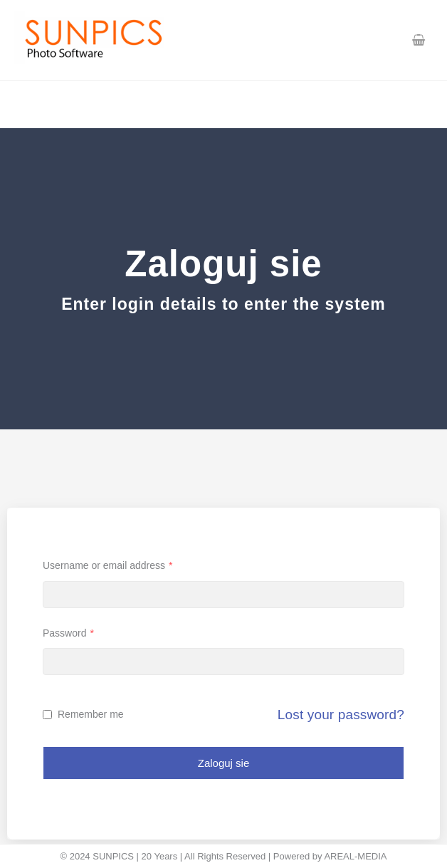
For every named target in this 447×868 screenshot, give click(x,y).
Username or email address (107, 565)
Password (68, 633)
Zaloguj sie (224, 763)
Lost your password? (341, 715)
